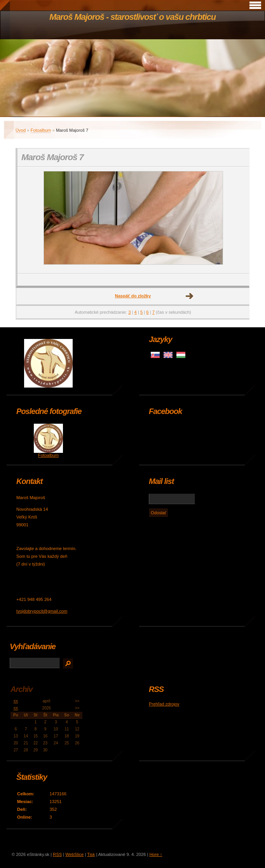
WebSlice (74, 854)
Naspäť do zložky (133, 296)
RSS (57, 854)
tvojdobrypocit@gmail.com (42, 611)
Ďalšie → (190, 296)
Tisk (91, 854)
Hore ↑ (156, 854)
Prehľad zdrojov (164, 704)
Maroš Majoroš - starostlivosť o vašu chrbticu (132, 17)
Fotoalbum (41, 130)
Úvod (21, 130)
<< (16, 701)
